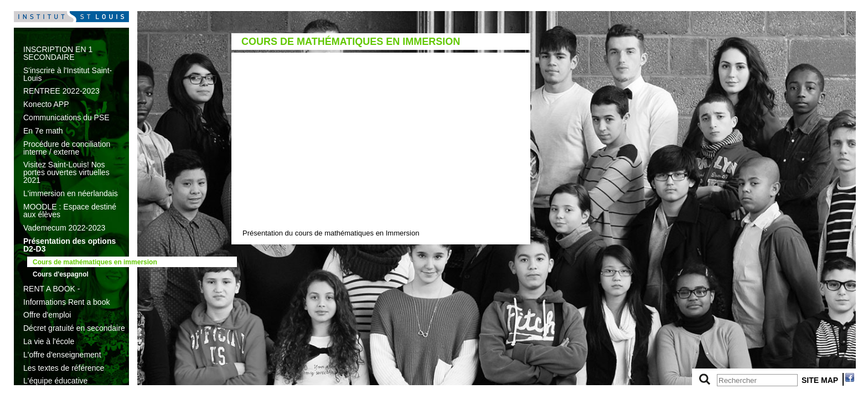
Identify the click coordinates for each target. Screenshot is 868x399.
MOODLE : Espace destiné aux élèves (70, 211)
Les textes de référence (64, 368)
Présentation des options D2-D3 (69, 245)
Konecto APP (46, 104)
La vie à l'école (49, 341)
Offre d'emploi (47, 315)
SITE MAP (820, 380)
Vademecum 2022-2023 (64, 228)
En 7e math (43, 131)
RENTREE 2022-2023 (61, 91)
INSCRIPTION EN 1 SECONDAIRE (58, 53)
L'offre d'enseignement (62, 355)
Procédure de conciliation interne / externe (67, 148)
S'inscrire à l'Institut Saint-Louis (68, 74)
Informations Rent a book (66, 302)
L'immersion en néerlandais (71, 193)
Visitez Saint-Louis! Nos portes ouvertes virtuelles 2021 (66, 172)
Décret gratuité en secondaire (74, 328)
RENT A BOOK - (51, 289)
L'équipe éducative (55, 381)
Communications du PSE (66, 117)
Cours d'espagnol (61, 274)
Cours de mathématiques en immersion (95, 262)
